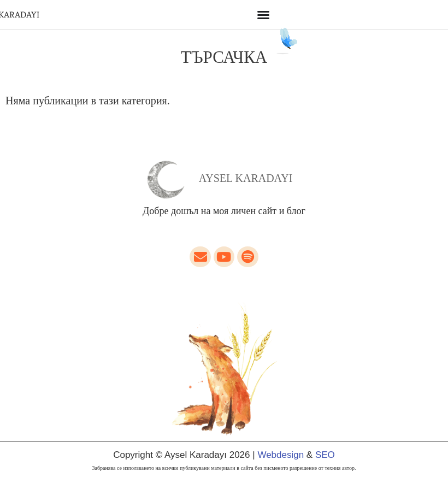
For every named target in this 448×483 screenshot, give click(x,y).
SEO (325, 455)
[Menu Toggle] (263, 15)
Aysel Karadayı (246, 178)
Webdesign (281, 455)
